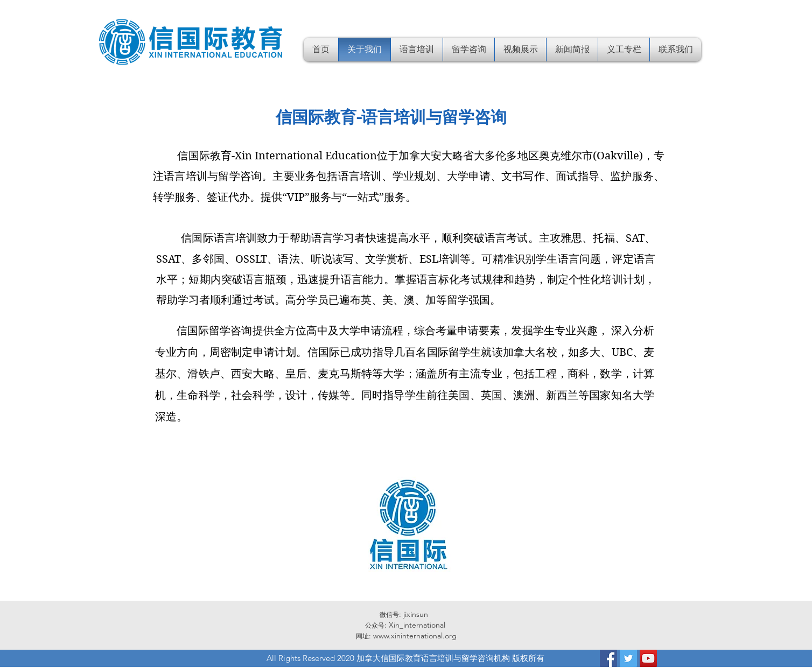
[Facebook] (608, 658)
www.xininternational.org (415, 636)
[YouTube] (648, 658)
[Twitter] (628, 658)
